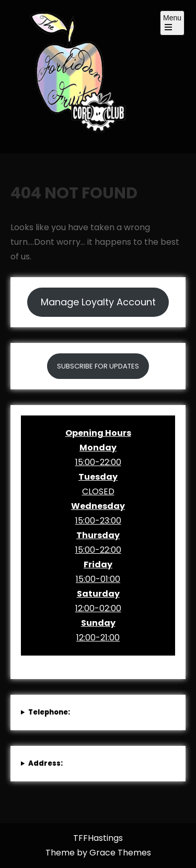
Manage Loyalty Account (98, 302)
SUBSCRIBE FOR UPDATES (98, 366)
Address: (45, 763)
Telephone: (49, 712)
